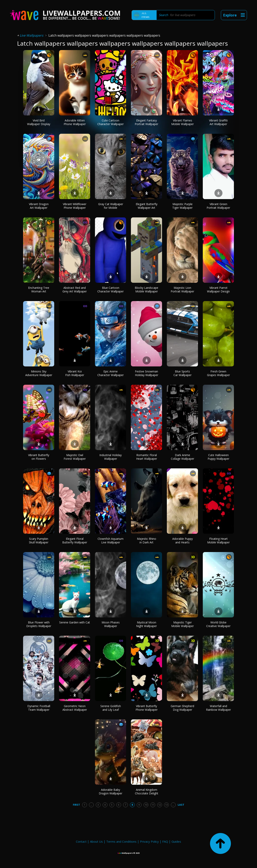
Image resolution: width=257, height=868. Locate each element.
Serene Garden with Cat (75, 622)
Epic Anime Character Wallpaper (111, 373)
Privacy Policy (149, 841)
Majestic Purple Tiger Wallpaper (182, 206)
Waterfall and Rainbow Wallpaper (218, 708)
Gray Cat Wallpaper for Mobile (111, 206)
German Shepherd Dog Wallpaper (182, 708)
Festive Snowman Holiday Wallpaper (147, 373)
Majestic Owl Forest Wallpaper (75, 457)
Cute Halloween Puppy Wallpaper (218, 457)
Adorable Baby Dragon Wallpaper (111, 791)
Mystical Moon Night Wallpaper (146, 624)
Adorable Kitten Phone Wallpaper (75, 122)
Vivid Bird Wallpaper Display (39, 122)
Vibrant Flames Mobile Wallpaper (183, 122)
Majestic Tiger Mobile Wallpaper (183, 624)
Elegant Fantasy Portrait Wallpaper (146, 122)
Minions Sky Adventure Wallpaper (39, 373)
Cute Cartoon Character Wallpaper (111, 122)
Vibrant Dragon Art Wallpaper (39, 206)
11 (153, 805)
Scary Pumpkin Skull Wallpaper (39, 540)
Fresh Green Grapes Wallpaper (218, 373)
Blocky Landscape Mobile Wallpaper (146, 290)
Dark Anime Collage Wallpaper (183, 457)
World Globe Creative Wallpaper (218, 624)
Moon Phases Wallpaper (111, 624)
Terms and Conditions (121, 841)
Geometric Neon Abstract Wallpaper (75, 708)
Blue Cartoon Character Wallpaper (111, 290)
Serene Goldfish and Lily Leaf (111, 708)
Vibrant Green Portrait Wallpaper (218, 206)
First (76, 805)
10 (146, 805)
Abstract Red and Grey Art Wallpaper (75, 290)
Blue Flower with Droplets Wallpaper (39, 624)
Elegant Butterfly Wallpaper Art (147, 206)
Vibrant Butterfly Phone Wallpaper (147, 708)
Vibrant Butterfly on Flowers (39, 457)
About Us (96, 841)
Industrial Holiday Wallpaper (111, 457)
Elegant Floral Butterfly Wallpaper (75, 540)
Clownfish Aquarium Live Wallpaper (111, 540)
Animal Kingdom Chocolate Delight (147, 791)
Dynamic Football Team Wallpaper (39, 708)
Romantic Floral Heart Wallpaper (147, 457)
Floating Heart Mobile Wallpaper (218, 540)
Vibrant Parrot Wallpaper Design (218, 290)
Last (181, 805)
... (91, 805)
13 (166, 805)
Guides (176, 841)
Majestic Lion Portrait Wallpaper (182, 290)
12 (160, 805)
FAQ (165, 841)
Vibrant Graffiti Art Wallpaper (218, 122)
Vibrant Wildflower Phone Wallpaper (75, 206)
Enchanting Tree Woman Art (39, 290)
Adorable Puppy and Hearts (183, 540)
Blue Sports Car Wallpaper (183, 373)
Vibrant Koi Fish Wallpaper (75, 373)
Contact (81, 841)
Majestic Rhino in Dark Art (147, 540)
